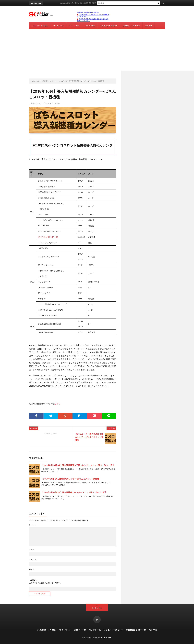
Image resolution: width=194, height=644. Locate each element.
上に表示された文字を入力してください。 (45, 583)
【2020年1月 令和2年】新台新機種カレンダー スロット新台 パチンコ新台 (74, 492)
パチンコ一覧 (90, 26)
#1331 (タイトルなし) (40, 26)
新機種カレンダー (37, 103)
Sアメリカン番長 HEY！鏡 (48, 237)
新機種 (57, 103)
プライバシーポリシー (109, 26)
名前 (32, 550)
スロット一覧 (74, 26)
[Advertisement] (97, 52)
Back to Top (97, 608)
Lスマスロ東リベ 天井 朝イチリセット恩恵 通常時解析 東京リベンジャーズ (104, 3)
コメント (32, 525)
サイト (32, 570)
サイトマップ (59, 26)
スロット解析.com (104, 638)
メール (33, 560)
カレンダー (50, 103)
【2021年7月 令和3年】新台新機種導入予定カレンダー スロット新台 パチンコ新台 (78, 465)
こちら (58, 404)
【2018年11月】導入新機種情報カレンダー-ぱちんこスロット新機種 (89, 437)
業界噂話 (149, 26)
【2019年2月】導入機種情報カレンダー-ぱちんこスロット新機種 (70, 479)
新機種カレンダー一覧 (131, 26)
